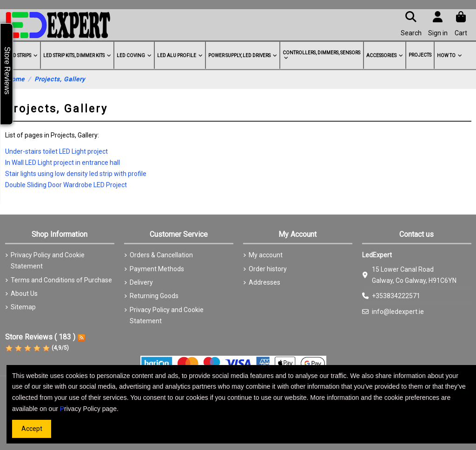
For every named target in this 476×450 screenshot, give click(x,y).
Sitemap (23, 307)
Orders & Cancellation (161, 255)
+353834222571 (396, 296)
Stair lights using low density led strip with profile (76, 174)
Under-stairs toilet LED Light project (56, 151)
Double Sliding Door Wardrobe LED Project (66, 185)
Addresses (264, 282)
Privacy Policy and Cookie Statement (48, 261)
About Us (24, 293)
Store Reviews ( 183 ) (40, 337)
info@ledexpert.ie (398, 312)
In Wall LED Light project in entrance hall (63, 163)
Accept (32, 429)
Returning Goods (154, 296)
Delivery (141, 282)
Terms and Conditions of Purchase (61, 280)
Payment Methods (157, 269)
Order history (268, 269)
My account (266, 255)
